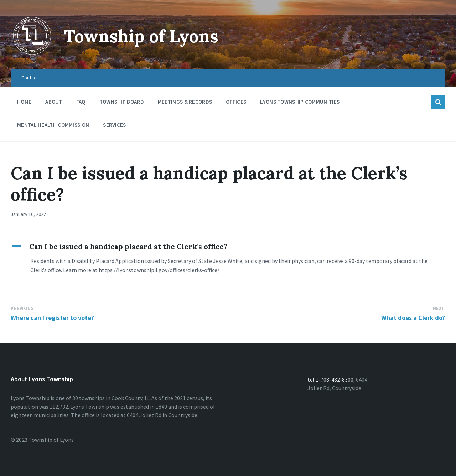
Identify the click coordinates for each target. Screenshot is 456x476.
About (54, 102)
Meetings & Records (185, 104)
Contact (30, 78)
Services (114, 127)
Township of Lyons (141, 36)
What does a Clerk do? (413, 318)
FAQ (81, 102)
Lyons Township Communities (300, 102)
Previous (22, 308)
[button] (228, 246)
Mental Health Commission (53, 125)
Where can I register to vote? (52, 318)
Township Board (122, 102)
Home (24, 102)
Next (439, 308)
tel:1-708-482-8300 (330, 379)
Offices (236, 104)
